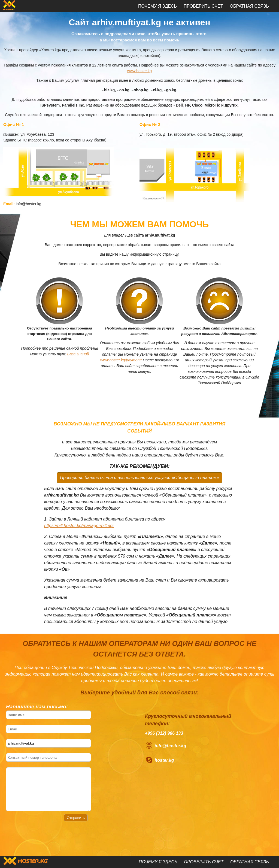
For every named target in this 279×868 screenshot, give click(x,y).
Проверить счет (203, 6)
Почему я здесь (157, 6)
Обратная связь (249, 6)
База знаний (78, 354)
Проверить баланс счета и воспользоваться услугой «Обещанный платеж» (139, 478)
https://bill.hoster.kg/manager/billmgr (79, 526)
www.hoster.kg (139, 71)
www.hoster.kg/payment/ (121, 360)
